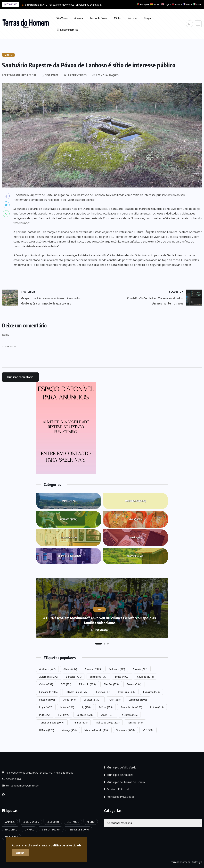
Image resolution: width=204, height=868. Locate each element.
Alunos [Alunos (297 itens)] (70, 669)
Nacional (132, 18)
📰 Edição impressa (67, 30)
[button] (99, 644)
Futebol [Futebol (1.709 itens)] (47, 700)
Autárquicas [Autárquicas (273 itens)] (49, 677)
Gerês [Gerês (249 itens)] (69, 700)
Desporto (149, 18)
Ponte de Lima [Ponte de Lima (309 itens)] (131, 707)
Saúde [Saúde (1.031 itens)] (107, 715)
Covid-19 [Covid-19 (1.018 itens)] (145, 677)
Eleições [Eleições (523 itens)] (111, 684)
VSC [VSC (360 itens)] (148, 730)
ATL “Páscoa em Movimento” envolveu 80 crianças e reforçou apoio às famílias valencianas (100, 620)
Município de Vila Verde (121, 767)
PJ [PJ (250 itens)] (86, 707)
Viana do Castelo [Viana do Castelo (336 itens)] (96, 730)
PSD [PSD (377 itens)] (45, 715)
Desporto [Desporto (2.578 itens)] (53, 822)
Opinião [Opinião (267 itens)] (30, 830)
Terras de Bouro (98, 18)
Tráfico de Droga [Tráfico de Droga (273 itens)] (107, 722)
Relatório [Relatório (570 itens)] (85, 715)
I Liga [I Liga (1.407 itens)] (46, 707)
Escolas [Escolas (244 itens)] (134, 684)
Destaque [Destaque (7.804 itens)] (73, 822)
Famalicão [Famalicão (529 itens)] (151, 692)
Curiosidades (135, 501)
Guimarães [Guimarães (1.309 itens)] (138, 700)
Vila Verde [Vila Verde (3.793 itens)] (125, 730)
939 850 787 (12, 779)
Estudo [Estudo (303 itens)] (103, 692)
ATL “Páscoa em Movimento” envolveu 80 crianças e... (72, 5)
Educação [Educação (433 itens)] (87, 684)
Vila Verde (62, 18)
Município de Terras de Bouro (126, 782)
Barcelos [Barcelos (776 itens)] (74, 677)
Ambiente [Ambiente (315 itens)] (117, 669)
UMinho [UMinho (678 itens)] (47, 730)
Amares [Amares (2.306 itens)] (93, 669)
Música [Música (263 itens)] (67, 707)
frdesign (197, 862)
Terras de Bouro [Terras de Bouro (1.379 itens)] (79, 830)
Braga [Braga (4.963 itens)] (122, 677)
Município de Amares (120, 775)
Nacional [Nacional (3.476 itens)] (11, 830)
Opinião (135, 538)
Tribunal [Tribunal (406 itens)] (80, 722)
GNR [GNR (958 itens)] (115, 700)
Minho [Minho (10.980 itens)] (91, 822)
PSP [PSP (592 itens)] (63, 715)
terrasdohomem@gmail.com (21, 785)
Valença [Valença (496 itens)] (69, 730)
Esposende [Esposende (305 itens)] (48, 692)
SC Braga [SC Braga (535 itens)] (130, 715)
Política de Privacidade (121, 797)
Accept (21, 853)
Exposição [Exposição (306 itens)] (127, 692)
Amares (79, 18)
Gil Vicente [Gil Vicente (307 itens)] (92, 700)
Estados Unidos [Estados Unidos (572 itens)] (77, 692)
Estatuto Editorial (118, 789)
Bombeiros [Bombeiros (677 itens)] (98, 677)
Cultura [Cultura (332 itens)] (46, 684)
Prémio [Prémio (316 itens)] (157, 707)
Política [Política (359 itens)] (105, 707)
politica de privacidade (66, 845)
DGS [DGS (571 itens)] (66, 684)
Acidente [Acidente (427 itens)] (47, 669)
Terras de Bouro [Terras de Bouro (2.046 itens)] (52, 722)
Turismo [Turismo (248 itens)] (135, 722)
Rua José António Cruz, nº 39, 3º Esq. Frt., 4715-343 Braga (38, 773)
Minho (117, 18)
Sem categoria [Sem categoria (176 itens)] (51, 830)
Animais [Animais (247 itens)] (140, 669)
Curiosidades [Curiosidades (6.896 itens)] (31, 822)
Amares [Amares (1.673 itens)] (10, 822)
